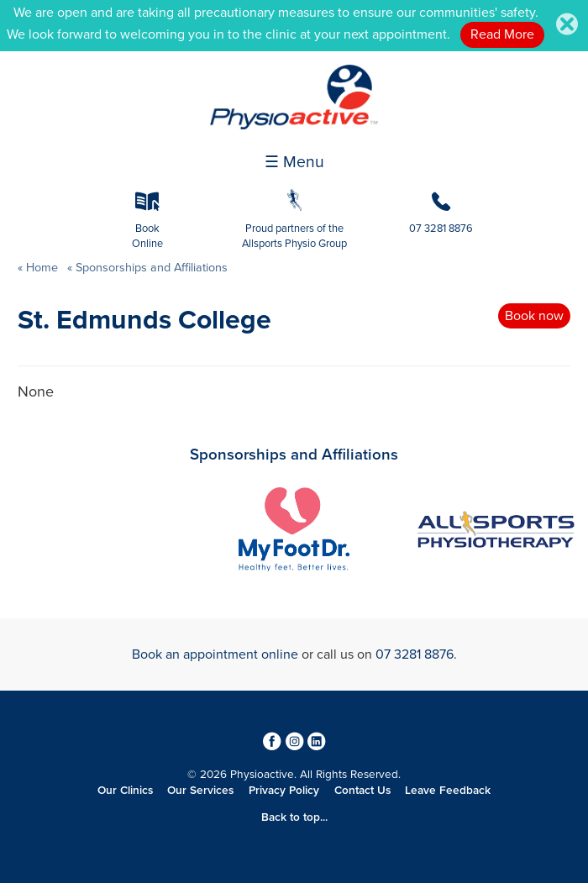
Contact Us (362, 791)
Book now (534, 316)
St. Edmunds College (144, 320)
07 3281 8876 (415, 654)
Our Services (200, 791)
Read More (502, 34)
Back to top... (294, 817)
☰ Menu (294, 162)
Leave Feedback (448, 791)
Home (42, 268)
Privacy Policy (284, 791)
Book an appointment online (215, 654)
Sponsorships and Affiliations (150, 268)
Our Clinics (125, 791)
